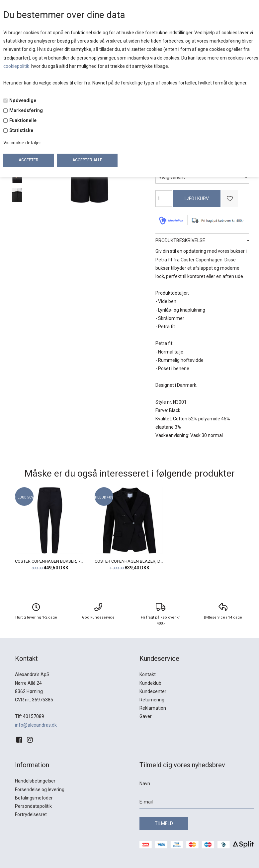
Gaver (146, 716)
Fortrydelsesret (31, 814)
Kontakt (148, 674)
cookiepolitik (17, 66)
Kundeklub (150, 683)
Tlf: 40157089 (30, 716)
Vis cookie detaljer (22, 143)
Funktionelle (23, 120)
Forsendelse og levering (40, 790)
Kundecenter (153, 691)
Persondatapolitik (33, 806)
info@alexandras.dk (36, 725)
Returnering (152, 700)
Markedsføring (26, 110)
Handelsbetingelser (35, 781)
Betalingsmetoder (34, 798)
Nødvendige (23, 100)
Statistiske (21, 130)
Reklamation (153, 708)
